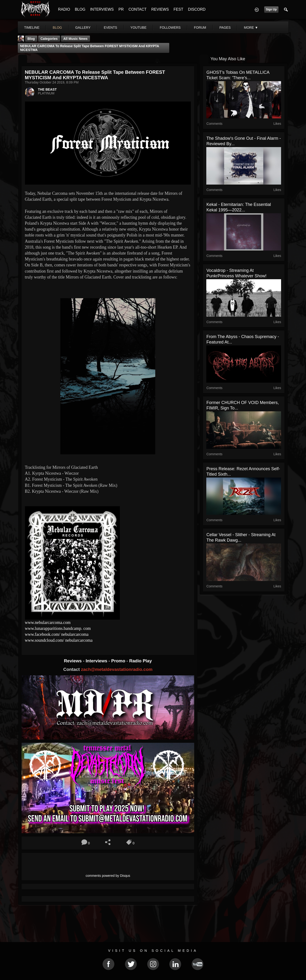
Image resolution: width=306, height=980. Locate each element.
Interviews (97, 661)
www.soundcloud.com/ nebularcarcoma (59, 640)
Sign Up (271, 9)
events (110, 28)
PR (121, 9)
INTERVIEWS (102, 9)
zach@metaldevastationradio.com (117, 669)
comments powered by (108, 876)
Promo (119, 661)
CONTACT (137, 9)
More (251, 28)
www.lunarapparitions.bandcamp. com (58, 628)
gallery (83, 28)
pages (225, 28)
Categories (49, 39)
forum (200, 28)
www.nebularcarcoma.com (48, 622)
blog (57, 28)
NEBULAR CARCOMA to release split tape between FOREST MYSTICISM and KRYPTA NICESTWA (90, 48)
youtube (138, 28)
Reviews (73, 661)
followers (170, 28)
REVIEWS (160, 9)
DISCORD (197, 9)
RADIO (64, 9)
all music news (75, 39)
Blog (31, 39)
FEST (178, 9)
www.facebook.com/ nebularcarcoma (57, 634)
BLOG (80, 9)
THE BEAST (47, 89)
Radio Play (140, 661)
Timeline (32, 28)
